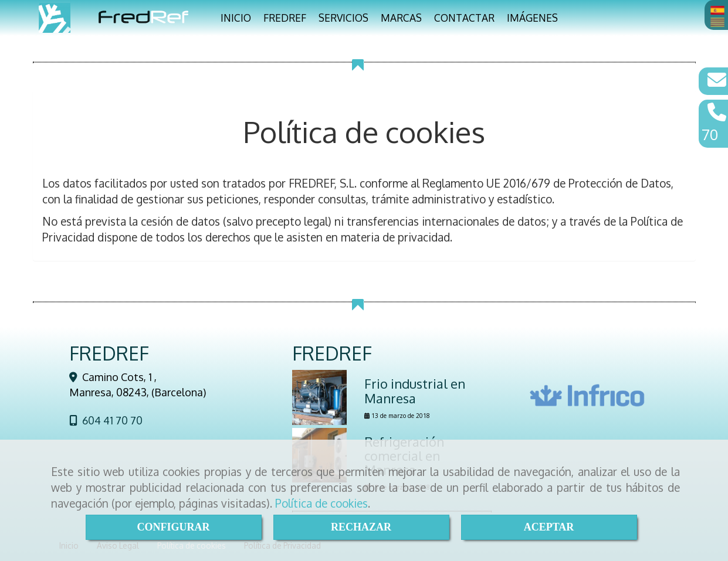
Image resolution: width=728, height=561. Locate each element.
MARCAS (401, 18)
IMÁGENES (532, 18)
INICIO (236, 18)
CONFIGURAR (174, 527)
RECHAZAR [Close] (361, 527)
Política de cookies (321, 503)
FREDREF (285, 18)
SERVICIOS (343, 18)
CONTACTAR (464, 18)
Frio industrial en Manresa (415, 390)
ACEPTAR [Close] (549, 527)
